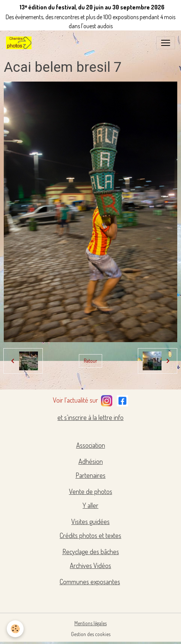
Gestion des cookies (91, 634)
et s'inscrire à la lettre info (90, 417)
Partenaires (90, 475)
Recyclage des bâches (91, 552)
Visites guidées (90, 521)
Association (91, 445)
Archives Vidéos (90, 565)
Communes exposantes (90, 582)
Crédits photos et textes (90, 535)
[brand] (20, 43)
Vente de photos (91, 491)
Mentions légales (90, 623)
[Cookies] (15, 629)
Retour (90, 361)
